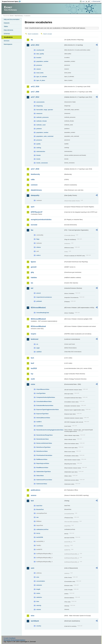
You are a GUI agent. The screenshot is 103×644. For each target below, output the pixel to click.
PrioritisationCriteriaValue (44, 455)
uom (32, 568)
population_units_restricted (45, 136)
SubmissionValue (42, 484)
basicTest (39, 506)
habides (34, 278)
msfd (33, 379)
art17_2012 (35, 97)
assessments (40, 102)
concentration (41, 581)
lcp (32, 374)
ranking (39, 148)
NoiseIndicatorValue (42, 439)
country (39, 626)
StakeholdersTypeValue (44, 472)
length (38, 589)
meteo (38, 593)
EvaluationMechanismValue (45, 405)
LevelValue (40, 426)
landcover (35, 339)
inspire (33, 334)
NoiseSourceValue (42, 451)
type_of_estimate (42, 77)
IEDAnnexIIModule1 (38, 308)
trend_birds (40, 73)
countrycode (40, 50)
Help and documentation (12, 19)
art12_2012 (35, 45)
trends (38, 159)
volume (39, 609)
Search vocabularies (33, 34)
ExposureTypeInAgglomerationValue (47, 410)
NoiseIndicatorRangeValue (44, 435)
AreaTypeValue (41, 393)
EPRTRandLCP (37, 212)
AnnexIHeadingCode (43, 313)
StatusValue (40, 476)
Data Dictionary (19, 16)
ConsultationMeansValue (44, 401)
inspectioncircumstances (44, 297)
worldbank (35, 621)
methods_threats (41, 121)
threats (38, 155)
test (32, 501)
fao (32, 230)
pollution (39, 129)
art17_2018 (35, 169)
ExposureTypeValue (42, 414)
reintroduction (41, 151)
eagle (38, 348)
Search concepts (48, 34)
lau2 (32, 363)
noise (33, 384)
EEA (12, 1)
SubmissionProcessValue (44, 480)
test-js (38, 533)
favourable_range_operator (45, 110)
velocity (39, 605)
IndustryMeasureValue (43, 418)
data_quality (40, 54)
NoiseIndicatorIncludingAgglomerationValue (50, 430)
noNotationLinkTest (42, 529)
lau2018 (34, 368)
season (39, 69)
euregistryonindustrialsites (41, 220)
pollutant (39, 301)
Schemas (7, 34)
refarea (38, 247)
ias (32, 283)
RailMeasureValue (42, 459)
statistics (39, 597)
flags (38, 239)
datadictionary (36, 190)
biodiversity (35, 174)
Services (6, 41)
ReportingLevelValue (43, 463)
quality (38, 144)
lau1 (32, 358)
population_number (42, 61)
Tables (6, 26)
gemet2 (34, 267)
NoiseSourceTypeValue (43, 447)
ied (32, 288)
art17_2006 (35, 92)
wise (33, 616)
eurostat (34, 225)
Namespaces (8, 44)
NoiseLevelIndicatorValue (44, 443)
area (38, 577)
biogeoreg (39, 106)
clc (37, 344)
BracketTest (40, 509)
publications (36, 490)
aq (32, 40)
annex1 (39, 293)
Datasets (7, 23)
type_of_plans (41, 80)
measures (39, 113)
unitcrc (38, 255)
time (38, 601)
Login (83, 1)
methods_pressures (42, 117)
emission (39, 585)
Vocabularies (8, 37)
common (34, 185)
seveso (33, 495)
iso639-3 (39, 422)
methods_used (41, 125)
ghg (32, 272)
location (39, 58)
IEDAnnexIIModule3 (38, 319)
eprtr (33, 207)
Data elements (8, 30)
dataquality (35, 195)
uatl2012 (39, 352)
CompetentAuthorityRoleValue (46, 397)
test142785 (40, 537)
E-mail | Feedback (10, 638)
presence (39, 65)
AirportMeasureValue (43, 389)
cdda (33, 179)
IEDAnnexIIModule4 (38, 326)
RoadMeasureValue (42, 468)
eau (37, 517)
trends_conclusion (42, 163)
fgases (33, 262)
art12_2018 (35, 87)
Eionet (12, 16)
